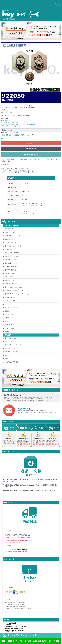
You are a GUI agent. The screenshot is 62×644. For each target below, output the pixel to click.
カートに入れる (31, 143)
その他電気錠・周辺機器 (11, 362)
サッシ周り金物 (9, 314)
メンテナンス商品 (9, 328)
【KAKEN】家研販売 (10, 270)
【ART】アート (9, 355)
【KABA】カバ (9, 249)
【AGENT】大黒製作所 (11, 267)
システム (7, 359)
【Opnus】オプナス (10, 273)
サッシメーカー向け (10, 301)
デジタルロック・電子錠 (11, 308)
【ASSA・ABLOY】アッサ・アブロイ (15, 291)
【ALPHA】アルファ (10, 243)
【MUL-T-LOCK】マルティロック (13, 287)
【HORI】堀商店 (9, 277)
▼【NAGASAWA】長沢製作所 (9, 122)
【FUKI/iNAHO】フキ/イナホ (12, 253)
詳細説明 (17, 133)
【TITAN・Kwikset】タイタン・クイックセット (17, 294)
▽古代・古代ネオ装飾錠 (28, 124)
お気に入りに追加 (31, 149)
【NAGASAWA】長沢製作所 (12, 256)
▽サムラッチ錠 (16, 126)
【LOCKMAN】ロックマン (12, 260)
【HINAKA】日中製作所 (11, 263)
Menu (59, 1)
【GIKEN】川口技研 (10, 297)
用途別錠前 (8, 311)
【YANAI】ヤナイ (9, 280)
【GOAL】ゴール (9, 232)
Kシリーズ (7, 304)
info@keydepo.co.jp (24, 409)
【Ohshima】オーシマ (11, 284)
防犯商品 (7, 318)
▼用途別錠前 (5, 121)
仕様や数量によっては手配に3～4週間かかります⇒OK (17, 135)
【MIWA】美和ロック (10, 229)
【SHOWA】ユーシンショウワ (13, 236)
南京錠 (6, 321)
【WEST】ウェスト (10, 239)
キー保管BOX (8, 325)
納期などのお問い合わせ (31, 155)
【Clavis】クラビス (10, 348)
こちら (8, 494)
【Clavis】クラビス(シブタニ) (13, 246)
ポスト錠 (7, 332)
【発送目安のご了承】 (7, 133)
